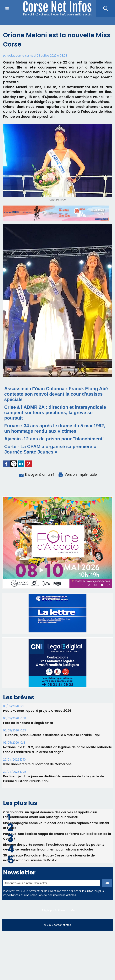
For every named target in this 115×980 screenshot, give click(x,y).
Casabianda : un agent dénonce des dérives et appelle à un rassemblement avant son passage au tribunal (50, 806)
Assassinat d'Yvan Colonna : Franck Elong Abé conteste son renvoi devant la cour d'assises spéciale (56, 394)
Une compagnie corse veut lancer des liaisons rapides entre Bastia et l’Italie (56, 817)
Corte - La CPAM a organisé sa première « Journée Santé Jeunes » (50, 449)
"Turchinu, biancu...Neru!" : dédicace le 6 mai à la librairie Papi (51, 726)
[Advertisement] (57, 953)
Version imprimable (77, 475)
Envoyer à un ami (36, 475)
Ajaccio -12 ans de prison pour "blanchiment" (54, 439)
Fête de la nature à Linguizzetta (28, 714)
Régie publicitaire (54, 901)
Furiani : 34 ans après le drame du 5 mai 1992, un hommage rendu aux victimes (55, 428)
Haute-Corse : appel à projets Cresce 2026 (37, 702)
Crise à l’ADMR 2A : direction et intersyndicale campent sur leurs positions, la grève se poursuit (55, 413)
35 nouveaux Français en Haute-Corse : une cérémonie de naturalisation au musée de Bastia (49, 849)
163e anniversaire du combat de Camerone (37, 755)
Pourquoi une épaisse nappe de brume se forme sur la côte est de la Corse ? (57, 827)
